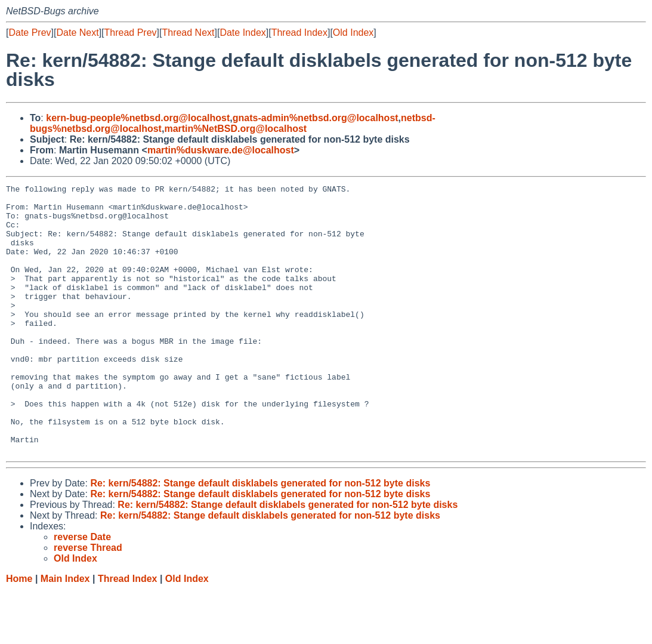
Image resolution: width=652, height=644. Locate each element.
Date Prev (30, 33)
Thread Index (299, 33)
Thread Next (188, 33)
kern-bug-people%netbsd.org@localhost (138, 118)
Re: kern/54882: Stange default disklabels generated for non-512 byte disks (260, 537)
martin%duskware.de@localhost (221, 150)
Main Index (65, 632)
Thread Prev (131, 33)
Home (19, 632)
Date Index (242, 33)
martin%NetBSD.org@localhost (235, 129)
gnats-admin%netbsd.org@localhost (316, 118)
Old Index (353, 33)
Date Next (77, 33)
